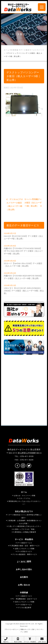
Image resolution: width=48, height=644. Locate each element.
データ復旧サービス (29, 50)
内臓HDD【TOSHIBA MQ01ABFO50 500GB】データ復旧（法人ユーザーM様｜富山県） (23, 277)
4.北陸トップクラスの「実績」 (24, 529)
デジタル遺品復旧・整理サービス (24, 554)
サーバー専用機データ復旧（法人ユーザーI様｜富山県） (33, 203)
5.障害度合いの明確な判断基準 (24, 532)
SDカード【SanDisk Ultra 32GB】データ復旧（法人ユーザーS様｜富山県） (23, 265)
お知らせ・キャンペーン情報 (24, 495)
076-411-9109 (27, 456)
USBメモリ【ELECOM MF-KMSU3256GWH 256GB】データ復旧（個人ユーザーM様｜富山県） (24, 291)
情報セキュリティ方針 (28, 629)
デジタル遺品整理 (24, 608)
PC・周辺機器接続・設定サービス (24, 599)
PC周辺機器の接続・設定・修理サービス (24, 546)
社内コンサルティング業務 (24, 602)
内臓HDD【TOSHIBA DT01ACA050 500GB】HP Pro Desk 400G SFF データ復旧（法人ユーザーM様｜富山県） (23, 251)
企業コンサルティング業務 (24, 549)
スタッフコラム (24, 498)
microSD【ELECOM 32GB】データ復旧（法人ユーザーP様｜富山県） (23, 237)
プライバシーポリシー (12, 629)
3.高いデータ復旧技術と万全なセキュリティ (24, 526)
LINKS (26, 632)
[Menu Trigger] (42, 7)
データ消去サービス (24, 551)
